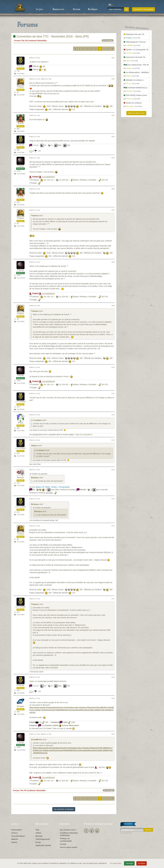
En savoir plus (116, 863)
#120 (113, 734)
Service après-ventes (69, 847)
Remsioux (20, 478)
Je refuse (142, 863)
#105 (113, 158)
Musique (39, 836)
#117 (113, 599)
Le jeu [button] (40, 9)
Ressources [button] (59, 9)
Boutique (93, 9)
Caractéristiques (18, 836)
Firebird (20, 166)
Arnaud (21, 423)
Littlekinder (21, 402)
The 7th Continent (29, 41)
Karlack (20, 66)
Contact (63, 844)
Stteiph (21, 124)
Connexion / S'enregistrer (143, 9)
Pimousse (20, 87)
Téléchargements (43, 839)
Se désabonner (126, 833)
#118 (113, 677)
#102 (113, 79)
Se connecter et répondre (64, 809)
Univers (15, 833)
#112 (113, 415)
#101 (113, 58)
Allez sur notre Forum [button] (136, 113)
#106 (113, 189)
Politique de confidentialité (66, 840)
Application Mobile (43, 845)
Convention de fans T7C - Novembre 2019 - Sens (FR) (51, 36)
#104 (113, 137)
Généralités (42, 41)
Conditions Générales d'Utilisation (69, 834)
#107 (113, 210)
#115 (113, 499)
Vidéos (38, 833)
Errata (38, 842)
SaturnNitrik (36, 740)
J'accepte (129, 863)
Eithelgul (21, 145)
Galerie (14, 842)
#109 (113, 306)
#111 (113, 393)
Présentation (17, 830)
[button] (111, 5)
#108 (113, 262)
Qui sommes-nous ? (68, 830)
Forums (77, 9)
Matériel (15, 839)
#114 (113, 470)
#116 (113, 526)
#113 (113, 440)
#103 (113, 115)
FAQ (37, 830)
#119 (113, 698)
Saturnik (20, 707)
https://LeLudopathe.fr (84, 435)
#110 (113, 367)
